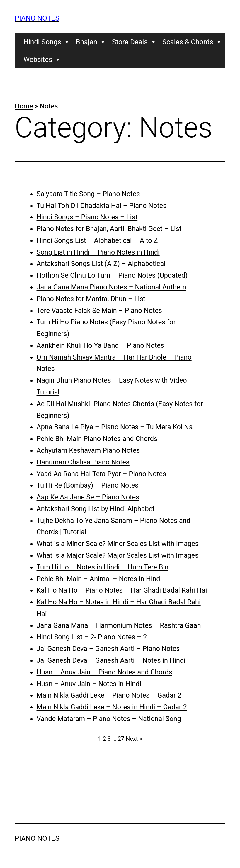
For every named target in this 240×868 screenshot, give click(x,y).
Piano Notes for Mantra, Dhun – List (91, 299)
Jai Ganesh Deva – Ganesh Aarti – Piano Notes (108, 649)
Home (24, 106)
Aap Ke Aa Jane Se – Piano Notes (88, 497)
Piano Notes (37, 18)
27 (121, 739)
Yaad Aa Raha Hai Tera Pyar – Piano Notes (101, 474)
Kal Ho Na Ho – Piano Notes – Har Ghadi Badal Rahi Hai (122, 590)
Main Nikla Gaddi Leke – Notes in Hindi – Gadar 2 (112, 707)
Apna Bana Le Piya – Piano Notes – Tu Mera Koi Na (115, 427)
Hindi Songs (47, 42)
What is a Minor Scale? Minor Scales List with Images (118, 544)
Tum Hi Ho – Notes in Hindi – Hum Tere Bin (103, 567)
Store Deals (134, 42)
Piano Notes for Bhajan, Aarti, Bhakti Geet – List (109, 229)
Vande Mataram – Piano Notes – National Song (109, 719)
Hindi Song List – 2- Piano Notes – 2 (92, 637)
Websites (42, 60)
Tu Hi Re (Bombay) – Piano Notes (88, 485)
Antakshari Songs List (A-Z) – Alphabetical (101, 264)
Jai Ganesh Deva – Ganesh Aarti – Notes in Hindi (111, 660)
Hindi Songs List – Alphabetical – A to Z (97, 240)
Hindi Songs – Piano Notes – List (87, 217)
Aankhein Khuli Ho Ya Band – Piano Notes (100, 345)
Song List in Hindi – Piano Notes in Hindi (98, 252)
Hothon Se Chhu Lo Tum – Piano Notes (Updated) (112, 275)
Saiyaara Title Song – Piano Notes (88, 194)
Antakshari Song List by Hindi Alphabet (96, 509)
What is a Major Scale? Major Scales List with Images (118, 555)
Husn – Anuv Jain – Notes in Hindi (89, 684)
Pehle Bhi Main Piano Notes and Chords (97, 439)
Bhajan (91, 42)
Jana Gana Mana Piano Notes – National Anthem (112, 287)
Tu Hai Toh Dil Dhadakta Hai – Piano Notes (102, 206)
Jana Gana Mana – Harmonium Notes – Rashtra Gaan (119, 625)
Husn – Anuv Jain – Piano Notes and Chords (104, 672)
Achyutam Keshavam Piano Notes (88, 450)
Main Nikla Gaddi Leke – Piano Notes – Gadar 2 (109, 695)
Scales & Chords (192, 42)
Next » (134, 739)
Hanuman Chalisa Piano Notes (83, 462)
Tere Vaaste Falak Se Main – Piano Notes (99, 311)
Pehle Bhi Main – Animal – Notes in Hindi (99, 579)
